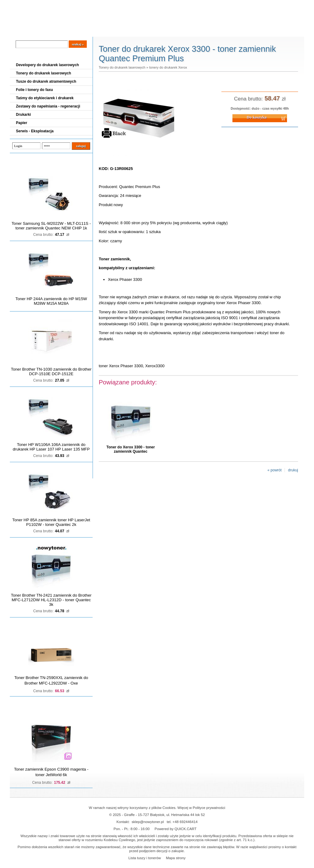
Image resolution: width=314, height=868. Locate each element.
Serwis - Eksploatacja (35, 131)
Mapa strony (176, 858)
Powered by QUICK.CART (176, 829)
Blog (19, 31)
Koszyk (266, 4)
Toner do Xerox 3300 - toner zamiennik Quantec (131, 449)
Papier (22, 123)
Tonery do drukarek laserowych (44, 73)
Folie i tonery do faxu (34, 90)
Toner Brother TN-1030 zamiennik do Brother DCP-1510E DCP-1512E (51, 372)
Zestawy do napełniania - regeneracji (48, 106)
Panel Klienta (84, 31)
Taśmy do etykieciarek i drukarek (45, 98)
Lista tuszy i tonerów (145, 858)
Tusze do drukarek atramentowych (46, 81)
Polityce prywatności (209, 808)
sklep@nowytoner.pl (148, 822)
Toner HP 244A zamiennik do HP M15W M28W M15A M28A (51, 301)
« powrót (274, 470)
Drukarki (23, 115)
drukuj (293, 470)
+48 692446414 (185, 822)
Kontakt (114, 31)
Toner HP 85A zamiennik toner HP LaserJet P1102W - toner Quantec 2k (51, 522)
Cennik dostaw (47, 31)
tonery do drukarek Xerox (168, 67)
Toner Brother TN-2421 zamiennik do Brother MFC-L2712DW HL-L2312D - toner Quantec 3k (51, 600)
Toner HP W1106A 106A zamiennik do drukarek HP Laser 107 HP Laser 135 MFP (51, 447)
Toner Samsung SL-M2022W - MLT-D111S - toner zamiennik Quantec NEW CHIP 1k (51, 226)
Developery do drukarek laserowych (47, 65)
